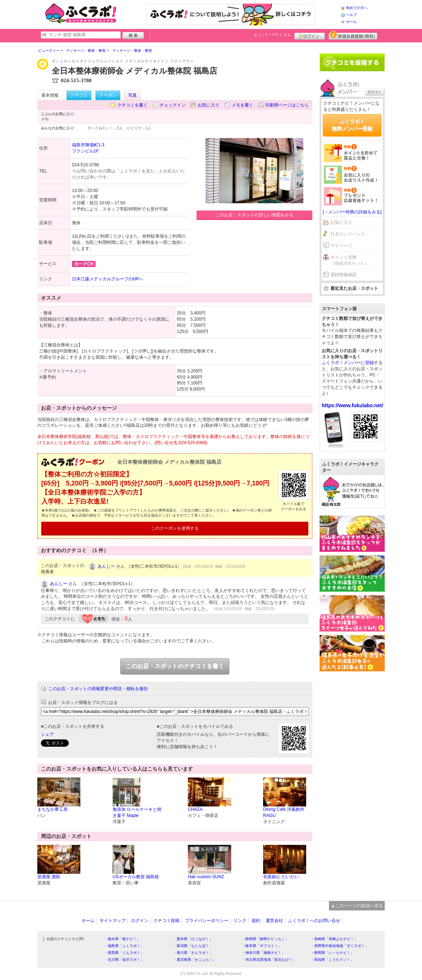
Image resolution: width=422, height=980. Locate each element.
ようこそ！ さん (272, 35)
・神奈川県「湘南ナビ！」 (263, 953)
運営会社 (274, 921)
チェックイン (173, 105)
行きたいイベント (348, 234)
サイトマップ (113, 921)
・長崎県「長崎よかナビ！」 (334, 939)
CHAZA (195, 809)
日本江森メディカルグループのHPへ (108, 279)
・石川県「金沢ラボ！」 (124, 960)
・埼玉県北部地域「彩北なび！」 (269, 960)
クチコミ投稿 (166, 921)
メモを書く (242, 105)
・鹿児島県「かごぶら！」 (195, 960)
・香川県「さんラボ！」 (193, 953)
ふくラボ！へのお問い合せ (314, 921)
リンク (240, 921)
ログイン (310, 35)
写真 (132, 95)
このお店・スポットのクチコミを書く (175, 666)
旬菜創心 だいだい (281, 877)
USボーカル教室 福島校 (136, 877)
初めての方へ (357, 8)
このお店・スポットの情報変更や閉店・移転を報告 (98, 689)
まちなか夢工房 (52, 809)
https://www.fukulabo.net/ (353, 405)
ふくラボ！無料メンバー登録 (352, 125)
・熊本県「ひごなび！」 (193, 939)
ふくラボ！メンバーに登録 (348, 363)
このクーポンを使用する (175, 528)
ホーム (351, 22)
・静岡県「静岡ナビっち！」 (265, 939)
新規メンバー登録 (353, 35)
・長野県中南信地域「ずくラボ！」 (339, 946)
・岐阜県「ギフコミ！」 (262, 946)
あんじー (106, 566)
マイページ (341, 246)
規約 (256, 921)
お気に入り (208, 105)
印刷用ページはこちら (287, 105)
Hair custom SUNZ (206, 877)
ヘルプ (351, 15)
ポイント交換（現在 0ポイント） (350, 260)
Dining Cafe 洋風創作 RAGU (284, 812)
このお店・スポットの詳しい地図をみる (254, 215)
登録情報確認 (343, 275)
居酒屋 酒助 (49, 877)
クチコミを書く (132, 105)
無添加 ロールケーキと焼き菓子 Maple (137, 812)
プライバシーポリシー (207, 921)
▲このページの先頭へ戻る (357, 906)
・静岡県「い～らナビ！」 (332, 953)
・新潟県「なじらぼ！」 (193, 946)
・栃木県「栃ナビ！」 (122, 939)
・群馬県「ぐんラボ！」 (124, 953)
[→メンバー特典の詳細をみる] (352, 212)
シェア (47, 734)
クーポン (108, 95)
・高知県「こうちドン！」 (332, 960)
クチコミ (79, 95)
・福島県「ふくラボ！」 (124, 946)
